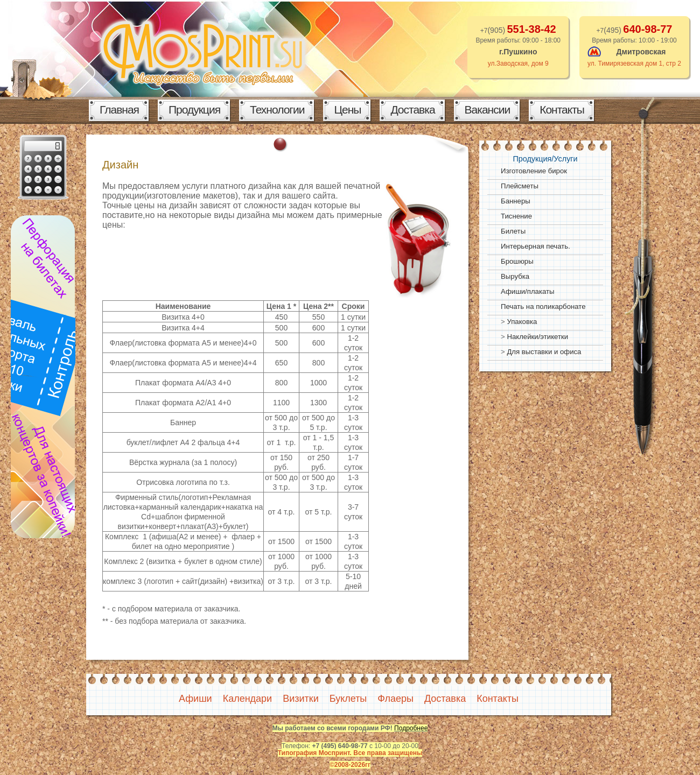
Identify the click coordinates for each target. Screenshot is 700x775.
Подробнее (411, 728)
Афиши (195, 699)
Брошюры (517, 261)
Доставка (412, 110)
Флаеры (395, 699)
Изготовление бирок (534, 171)
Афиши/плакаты (528, 291)
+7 (635, 31)
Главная (119, 110)
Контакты (562, 110)
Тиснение (516, 216)
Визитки (301, 699)
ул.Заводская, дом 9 (518, 64)
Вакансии (488, 110)
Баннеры (516, 201)
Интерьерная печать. (535, 246)
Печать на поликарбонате (543, 307)
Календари (248, 699)
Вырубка (515, 276)
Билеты (513, 231)
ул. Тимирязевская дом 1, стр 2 (634, 64)
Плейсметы (520, 186)
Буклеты (348, 699)
